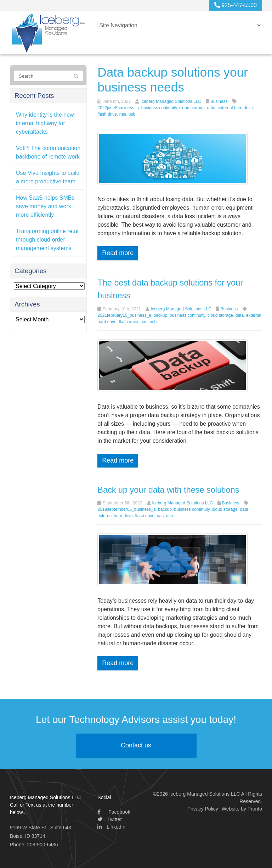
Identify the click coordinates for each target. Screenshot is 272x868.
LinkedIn (111, 826)
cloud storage (192, 108)
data (211, 108)
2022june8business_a (118, 108)
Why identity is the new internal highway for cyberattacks (45, 123)
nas (123, 114)
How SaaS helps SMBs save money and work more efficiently (45, 206)
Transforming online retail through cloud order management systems (48, 240)
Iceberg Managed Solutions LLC (171, 101)
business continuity (159, 108)
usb (132, 114)
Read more (118, 253)
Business (219, 101)
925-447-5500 (236, 5)
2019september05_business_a (126, 509)
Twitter (110, 819)
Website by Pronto (242, 808)
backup (160, 315)
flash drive (107, 114)
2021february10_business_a (124, 315)
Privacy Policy (203, 808)
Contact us (136, 745)
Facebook (114, 812)
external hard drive (235, 108)
